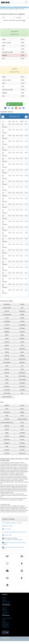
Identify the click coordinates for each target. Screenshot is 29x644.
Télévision (7, 566)
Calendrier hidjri (7, 535)
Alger (4, 540)
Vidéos (7, 573)
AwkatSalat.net (6, 627)
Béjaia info (5, 608)
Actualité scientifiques (7, 618)
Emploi (4, 620)
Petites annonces (6, 602)
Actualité (7, 559)
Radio (22, 566)
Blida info (4, 609)
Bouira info (5, 611)
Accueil (4, 597)
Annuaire (4, 600)
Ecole (3, 621)
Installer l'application (14, 104)
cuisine (7, 588)
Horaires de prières (8, 526)
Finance (7, 581)
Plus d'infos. (22, 9)
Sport (22, 573)
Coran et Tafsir (7, 529)
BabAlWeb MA (6, 623)
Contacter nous (6, 603)
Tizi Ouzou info (6, 612)
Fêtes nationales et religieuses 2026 (11, 523)
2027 (21, 523)
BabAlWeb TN (5, 626)
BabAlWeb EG (6, 624)
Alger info (4, 614)
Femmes (22, 581)
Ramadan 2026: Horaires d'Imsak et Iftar (13, 532)
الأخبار (22, 559)
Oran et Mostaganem (17, 540)
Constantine (9, 540)
